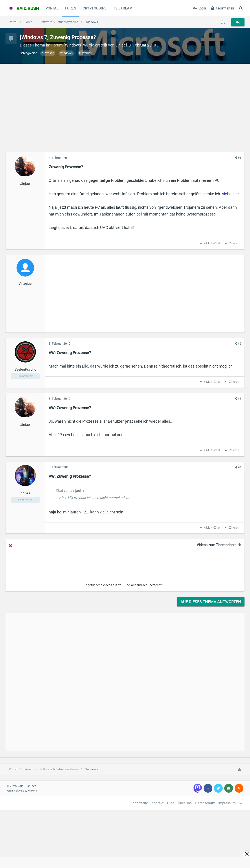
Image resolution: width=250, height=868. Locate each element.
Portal (52, 8)
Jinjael (121, 45)
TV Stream (123, 8)
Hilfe (171, 803)
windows (66, 53)
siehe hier (231, 194)
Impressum (227, 803)
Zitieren (234, 243)
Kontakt (157, 803)
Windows (73, 45)
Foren (71, 8)
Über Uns (185, 803)
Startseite (141, 803)
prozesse (48, 53)
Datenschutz (205, 803)
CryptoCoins (95, 8)
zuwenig (85, 53)
